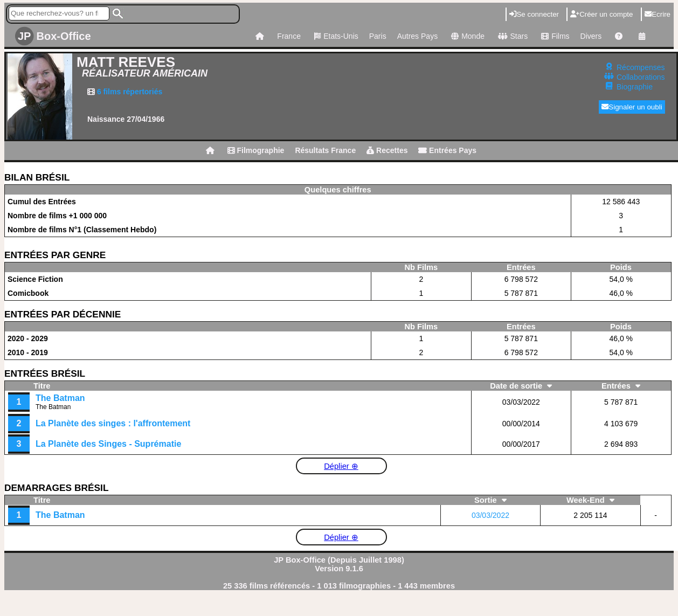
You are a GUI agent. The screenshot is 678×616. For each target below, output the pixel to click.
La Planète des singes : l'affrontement (113, 423)
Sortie (490, 500)
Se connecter (534, 14)
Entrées (621, 386)
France (289, 36)
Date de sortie (521, 386)
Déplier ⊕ (341, 466)
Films (554, 36)
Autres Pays (417, 36)
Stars (511, 36)
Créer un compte (601, 14)
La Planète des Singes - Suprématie (108, 444)
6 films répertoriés (129, 92)
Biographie (635, 87)
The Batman (60, 398)
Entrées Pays (447, 150)
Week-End (590, 500)
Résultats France (325, 150)
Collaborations (641, 77)
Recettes (387, 150)
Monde (466, 36)
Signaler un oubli (632, 107)
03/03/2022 (490, 515)
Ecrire (658, 14)
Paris (378, 36)
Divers (591, 36)
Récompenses (641, 67)
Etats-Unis (335, 36)
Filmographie (256, 150)
